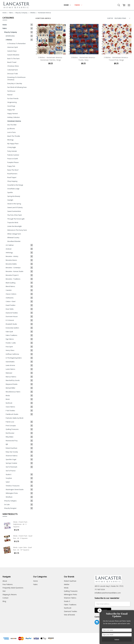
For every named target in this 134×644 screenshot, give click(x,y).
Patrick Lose (10, 422)
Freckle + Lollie (11, 343)
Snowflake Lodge (13, 189)
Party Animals (12, 151)
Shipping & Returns (10, 594)
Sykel (8, 482)
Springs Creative (11, 463)
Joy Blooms (11, 129)
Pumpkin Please (13, 162)
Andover (9, 249)
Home (67, 5)
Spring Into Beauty (14, 196)
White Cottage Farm (14, 234)
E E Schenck (10, 320)
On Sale (7, 504)
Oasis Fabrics (10, 407)
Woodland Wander (14, 241)
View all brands (69, 615)
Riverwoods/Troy (12, 441)
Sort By (110, 18)
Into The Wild (12, 125)
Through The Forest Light (16, 219)
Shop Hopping (12, 181)
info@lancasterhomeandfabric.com (108, 593)
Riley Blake (10, 437)
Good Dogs (11, 106)
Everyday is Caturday (15, 83)
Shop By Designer (10, 508)
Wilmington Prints (12, 493)
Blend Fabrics (10, 286)
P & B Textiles (10, 411)
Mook (8, 399)
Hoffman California (12, 354)
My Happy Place (13, 144)
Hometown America (14, 121)
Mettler (67, 584)
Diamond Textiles (12, 313)
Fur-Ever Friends (13, 98)
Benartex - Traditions (13, 279)
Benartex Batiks (11, 264)
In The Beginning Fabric (14, 358)
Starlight (10, 200)
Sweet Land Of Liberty (15, 207)
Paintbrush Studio (12, 414)
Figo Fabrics (10, 339)
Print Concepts (11, 426)
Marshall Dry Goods (13, 380)
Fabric (78, 5)
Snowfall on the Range (15, 185)
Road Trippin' (12, 177)
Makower (9, 373)
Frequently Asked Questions (13, 588)
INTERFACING (10, 36)
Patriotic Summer (13, 155)
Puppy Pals (11, 166)
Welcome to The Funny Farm (17, 230)
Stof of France (11, 471)
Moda (8, 395)
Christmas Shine (13, 66)
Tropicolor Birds (13, 222)
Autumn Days (12, 51)
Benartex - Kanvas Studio (15, 271)
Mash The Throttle (14, 136)
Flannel (10, 95)
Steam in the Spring (14, 204)
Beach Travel (12, 62)
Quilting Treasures (12, 429)
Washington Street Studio (15, 489)
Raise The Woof (13, 170)
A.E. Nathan (10, 245)
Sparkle (10, 192)
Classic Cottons (11, 294)
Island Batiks (10, 362)
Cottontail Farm (13, 70)
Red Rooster (10, 433)
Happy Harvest (13, 113)
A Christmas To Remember (17, 43)
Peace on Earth (13, 159)
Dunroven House (12, 316)
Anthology (9, 253)
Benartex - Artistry (12, 256)
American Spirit (13, 47)
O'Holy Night (12, 147)
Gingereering (12, 102)
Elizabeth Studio (11, 324)
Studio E (9, 474)
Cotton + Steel (11, 301)
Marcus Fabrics (11, 377)
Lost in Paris (12, 132)
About (5, 581)
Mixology (10, 140)
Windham (9, 497)
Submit (117, 640)
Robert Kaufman (11, 448)
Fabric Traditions (11, 335)
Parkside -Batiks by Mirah (15, 418)
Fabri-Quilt (9, 332)
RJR (7, 444)
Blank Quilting (11, 283)
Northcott (9, 403)
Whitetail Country (13, 237)
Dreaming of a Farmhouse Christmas (16, 78)
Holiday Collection (14, 117)
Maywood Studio (12, 384)
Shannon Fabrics (12, 456)
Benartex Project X (12, 275)
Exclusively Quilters (12, 328)
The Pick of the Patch (15, 215)
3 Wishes (9, 40)
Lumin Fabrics (10, 369)
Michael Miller (11, 388)
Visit (4, 591)
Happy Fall (11, 110)
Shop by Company (11, 32)
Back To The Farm (13, 59)
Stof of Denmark (11, 467)
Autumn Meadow (13, 55)
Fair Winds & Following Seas (17, 87)
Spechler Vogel (11, 459)
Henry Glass (10, 350)
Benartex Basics (11, 260)
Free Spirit (9, 347)
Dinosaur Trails (13, 74)
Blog (4, 601)
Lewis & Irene (10, 365)
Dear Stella (10, 309)
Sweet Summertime (14, 211)
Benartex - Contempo (13, 268)
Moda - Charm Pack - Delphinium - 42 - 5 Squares (21, 524)
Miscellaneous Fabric (13, 392)
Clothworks (10, 298)
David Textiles (11, 305)
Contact (5, 598)
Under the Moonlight (14, 226)
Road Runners (12, 174)
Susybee (9, 478)
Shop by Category (10, 501)
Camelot (9, 290)
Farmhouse (11, 91)
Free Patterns (8, 584)
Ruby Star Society (12, 452)
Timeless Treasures (13, 486)
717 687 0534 (100, 589)
